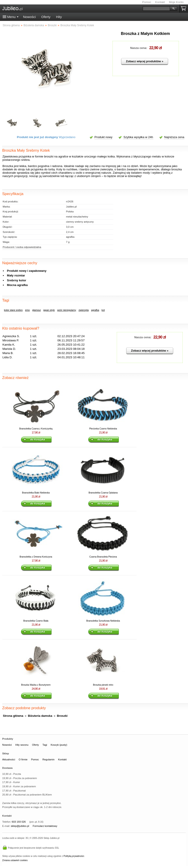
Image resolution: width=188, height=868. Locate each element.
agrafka (95, 310)
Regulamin (48, 759)
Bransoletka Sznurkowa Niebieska (103, 621)
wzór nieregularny (67, 310)
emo (27, 310)
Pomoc (147, 2)
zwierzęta (84, 310)
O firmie (23, 759)
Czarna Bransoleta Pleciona (103, 557)
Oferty (46, 17)
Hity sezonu (22, 745)
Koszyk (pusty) (59, 745)
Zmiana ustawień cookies (15, 860)
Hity (59, 17)
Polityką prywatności (74, 856)
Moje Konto (176, 2)
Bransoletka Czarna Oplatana (103, 493)
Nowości (29, 17)
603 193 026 (19, 822)
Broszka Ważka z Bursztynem (36, 685)
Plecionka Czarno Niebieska (103, 429)
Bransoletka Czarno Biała (36, 621)
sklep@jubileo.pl (20, 826)
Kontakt (160, 2)
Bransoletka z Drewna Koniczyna (36, 557)
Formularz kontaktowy (45, 826)
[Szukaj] (156, 9)
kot (103, 310)
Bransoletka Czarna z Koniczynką (36, 429)
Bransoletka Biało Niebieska (36, 493)
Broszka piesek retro (103, 685)
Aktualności (9, 759)
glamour (37, 310)
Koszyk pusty (184, 9)
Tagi (45, 745)
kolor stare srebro (13, 310)
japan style (49, 310)
